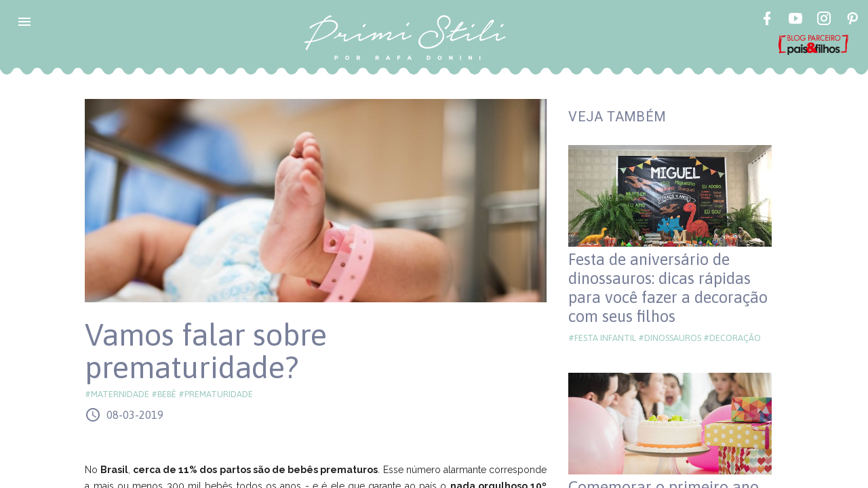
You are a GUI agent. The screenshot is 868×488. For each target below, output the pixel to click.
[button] (24, 22)
